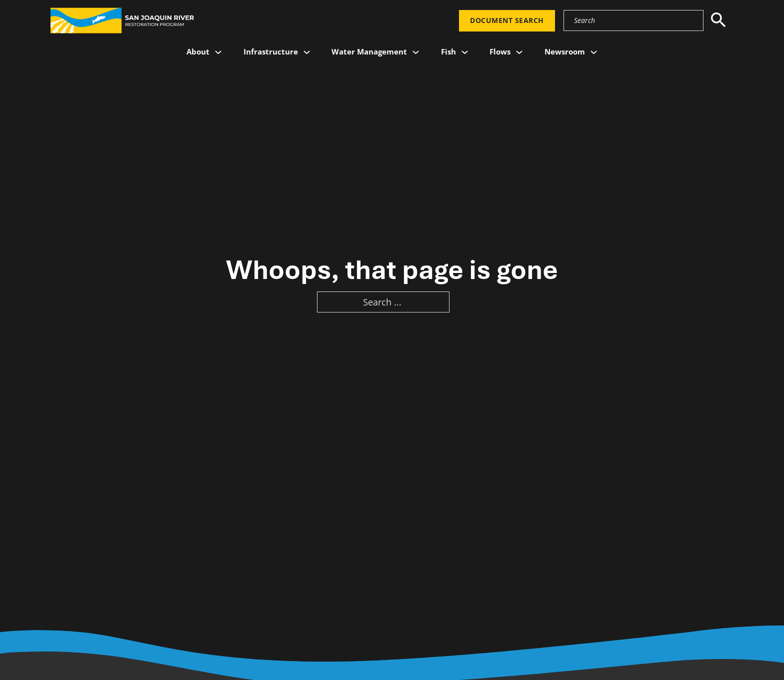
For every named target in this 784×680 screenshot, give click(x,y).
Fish (448, 51)
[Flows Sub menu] (519, 52)
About (198, 51)
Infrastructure (271, 51)
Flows (500, 51)
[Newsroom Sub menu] (594, 52)
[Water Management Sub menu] (416, 52)
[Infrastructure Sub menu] (307, 52)
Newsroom (565, 51)
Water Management (369, 51)
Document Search (507, 20)
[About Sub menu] (218, 52)
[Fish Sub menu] (465, 52)
